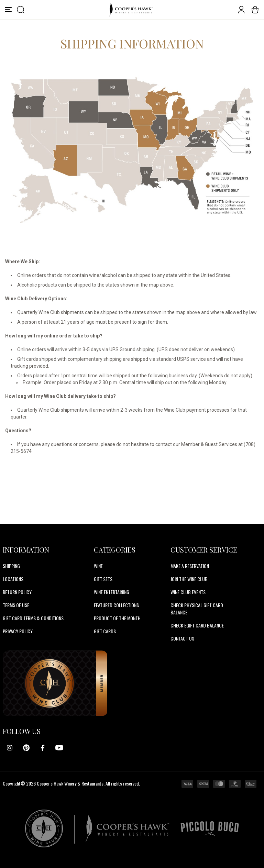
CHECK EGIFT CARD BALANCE (197, 625)
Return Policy (17, 592)
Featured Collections (116, 605)
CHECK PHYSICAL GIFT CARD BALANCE (197, 609)
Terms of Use (16, 605)
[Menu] (8, 10)
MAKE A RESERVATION (190, 566)
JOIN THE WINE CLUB (189, 579)
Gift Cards (105, 631)
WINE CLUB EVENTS (188, 592)
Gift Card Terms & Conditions (33, 618)
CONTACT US (182, 638)
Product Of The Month (117, 618)
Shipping (11, 566)
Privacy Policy (18, 631)
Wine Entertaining (112, 592)
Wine (98, 566)
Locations (13, 579)
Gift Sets (103, 579)
